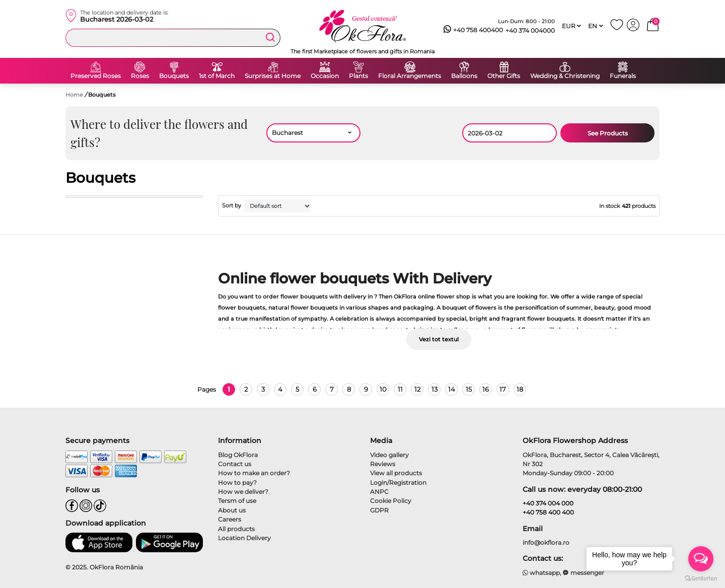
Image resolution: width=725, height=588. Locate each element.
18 (520, 389)
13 (434, 389)
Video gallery (389, 455)
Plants (358, 76)
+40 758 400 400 (548, 512)
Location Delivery (244, 538)
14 (452, 389)
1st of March (217, 76)
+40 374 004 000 (548, 503)
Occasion (325, 76)
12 (417, 389)
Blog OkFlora (238, 455)
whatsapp (541, 573)
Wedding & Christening (565, 76)
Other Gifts (504, 76)
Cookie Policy (391, 501)
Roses (140, 76)
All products (236, 529)
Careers (230, 519)
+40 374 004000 (530, 30)
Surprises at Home (273, 76)
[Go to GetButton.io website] (701, 578)
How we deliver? (243, 492)
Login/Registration (398, 483)
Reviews (383, 464)
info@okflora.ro (546, 542)
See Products (608, 133)
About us (232, 510)
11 (400, 389)
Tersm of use (237, 501)
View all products (396, 473)
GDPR (379, 510)
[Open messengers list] (701, 559)
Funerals (623, 76)
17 (503, 389)
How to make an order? (254, 473)
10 (383, 389)
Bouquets (174, 76)
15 (469, 389)
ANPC (379, 492)
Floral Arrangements (410, 76)
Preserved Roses (96, 76)
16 (486, 389)
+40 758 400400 (473, 30)
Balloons (464, 76)
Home (74, 95)
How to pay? (237, 483)
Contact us (235, 464)
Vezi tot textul (439, 339)
